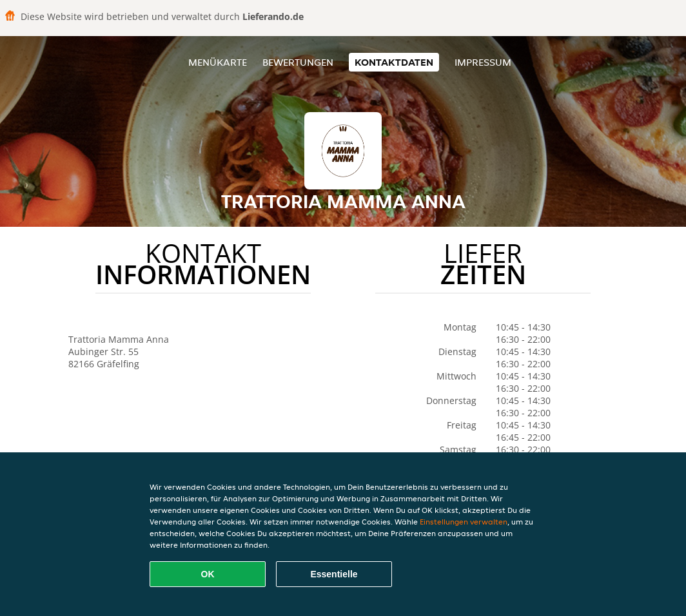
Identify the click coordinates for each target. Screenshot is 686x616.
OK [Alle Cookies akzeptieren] (208, 574)
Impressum (483, 62)
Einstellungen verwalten (464, 522)
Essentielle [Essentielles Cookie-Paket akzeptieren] (334, 574)
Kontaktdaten (394, 62)
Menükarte (218, 62)
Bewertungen (298, 62)
